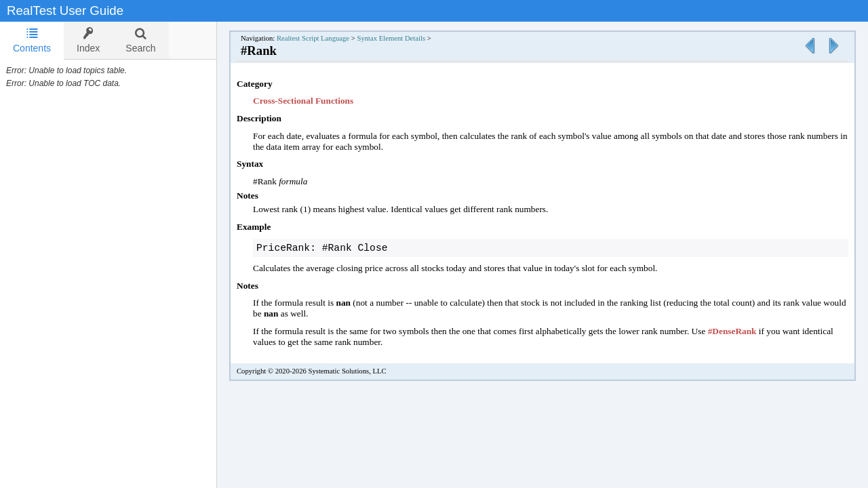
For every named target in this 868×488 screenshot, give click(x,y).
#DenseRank (732, 332)
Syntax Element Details (391, 38)
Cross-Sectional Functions (303, 101)
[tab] (32, 41)
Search (140, 40)
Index (88, 40)
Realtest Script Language (313, 38)
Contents (32, 40)
